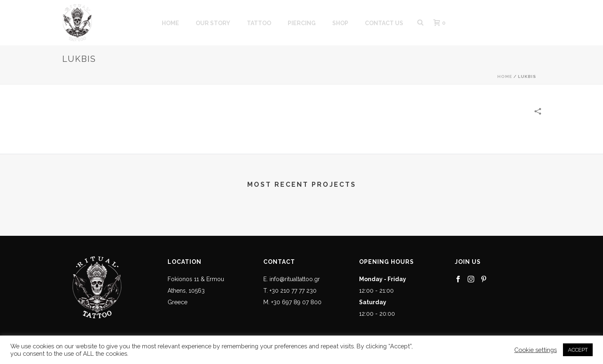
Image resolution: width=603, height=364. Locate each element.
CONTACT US (384, 23)
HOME (170, 23)
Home (505, 76)
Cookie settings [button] (536, 350)
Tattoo (259, 23)
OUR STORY (213, 23)
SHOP (340, 23)
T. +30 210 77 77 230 (290, 291)
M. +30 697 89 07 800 (292, 302)
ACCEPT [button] (578, 350)
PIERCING (302, 23)
